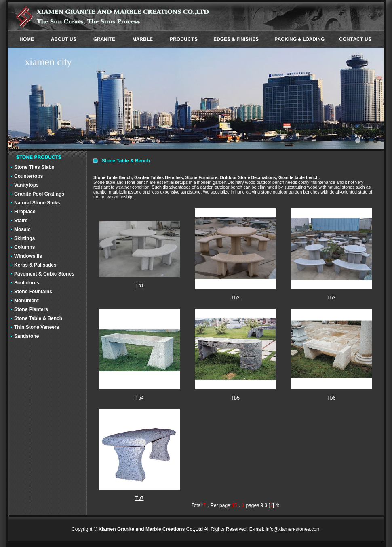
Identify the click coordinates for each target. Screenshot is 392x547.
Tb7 (140, 498)
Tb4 (140, 398)
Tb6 (331, 398)
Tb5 (235, 398)
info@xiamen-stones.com (293, 529)
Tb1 (140, 286)
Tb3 (331, 298)
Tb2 (235, 298)
